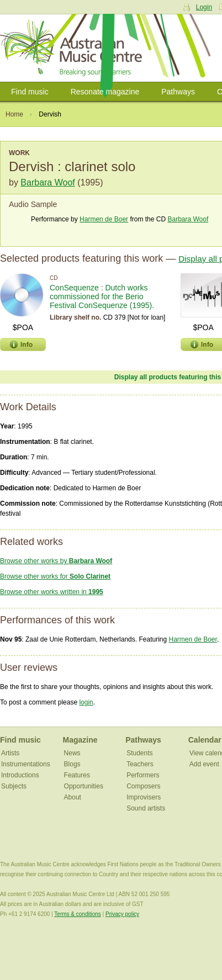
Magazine (80, 740)
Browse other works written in (52, 592)
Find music (30, 92)
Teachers (140, 764)
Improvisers (144, 797)
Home (14, 114)
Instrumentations (26, 764)
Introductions (20, 775)
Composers (143, 786)
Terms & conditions (77, 914)
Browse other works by (56, 561)
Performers (143, 775)
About (73, 797)
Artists (10, 753)
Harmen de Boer (104, 219)
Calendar (205, 740)
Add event (204, 764)
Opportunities (84, 786)
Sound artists (146, 808)
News (72, 753)
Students (139, 753)
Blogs (72, 764)
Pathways (178, 92)
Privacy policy (122, 914)
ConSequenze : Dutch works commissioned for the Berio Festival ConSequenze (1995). (102, 296)
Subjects (14, 786)
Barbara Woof (47, 182)
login (86, 702)
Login (204, 7)
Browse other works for (55, 576)
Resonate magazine (105, 92)
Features (77, 775)
